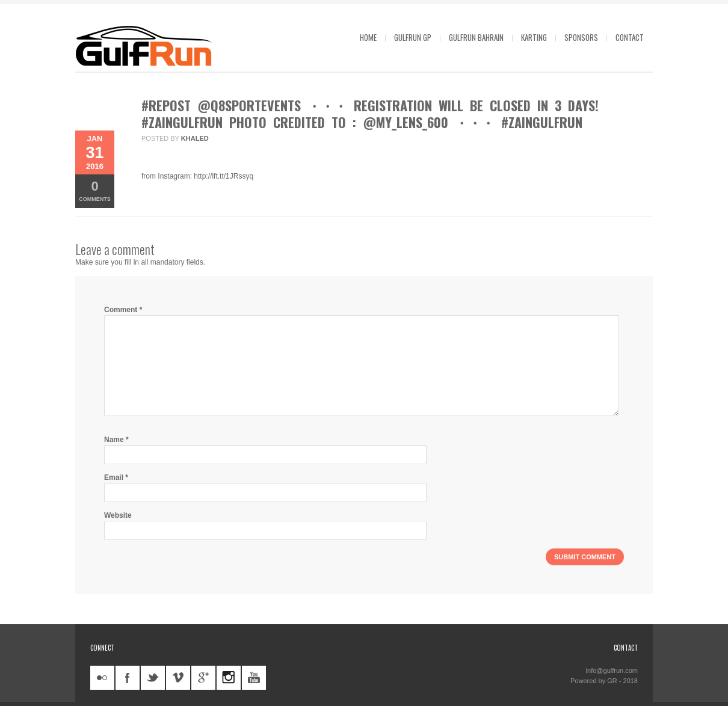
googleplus (203, 678)
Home (368, 37)
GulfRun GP (413, 37)
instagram (229, 678)
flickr (102, 678)
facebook (128, 678)
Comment (123, 310)
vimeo (178, 678)
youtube (254, 678)
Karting (534, 37)
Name (116, 440)
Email (116, 477)
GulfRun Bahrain (476, 37)
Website (118, 515)
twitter (153, 678)
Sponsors (581, 37)
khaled (195, 138)
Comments (95, 190)
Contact (630, 37)
